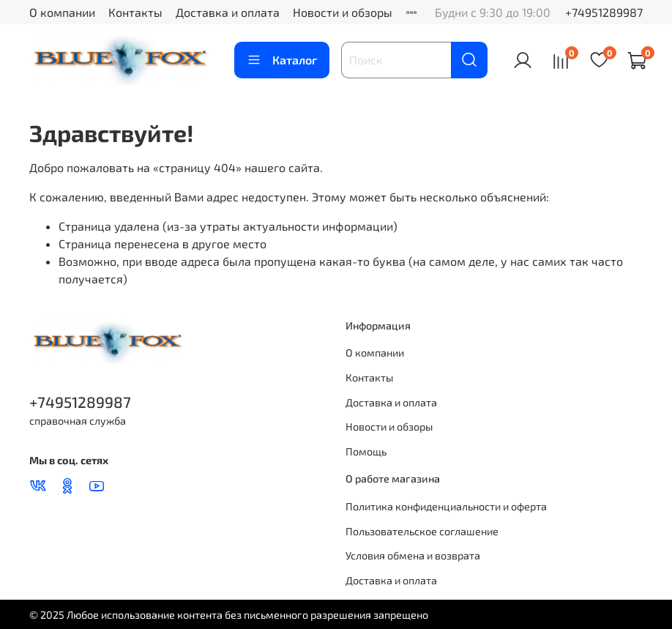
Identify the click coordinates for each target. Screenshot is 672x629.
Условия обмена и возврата (413, 555)
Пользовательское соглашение (422, 531)
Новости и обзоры (343, 12)
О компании (62, 12)
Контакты (135, 12)
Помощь (366, 451)
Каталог (282, 60)
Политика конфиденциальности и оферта (446, 506)
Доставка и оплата (228, 12)
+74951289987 (604, 12)
